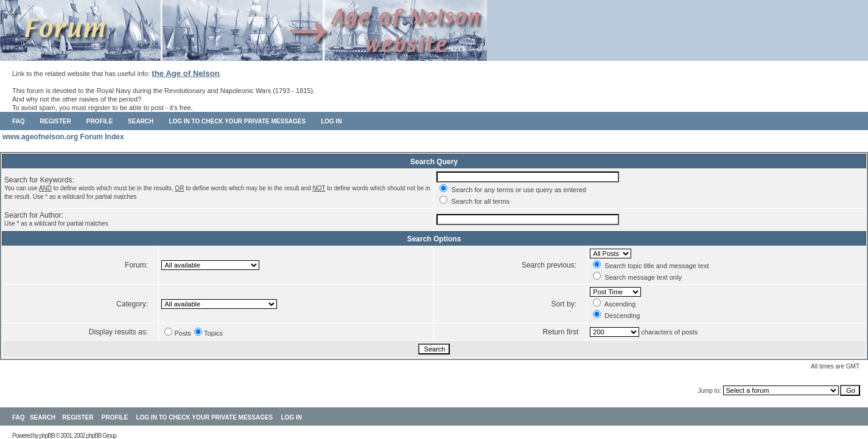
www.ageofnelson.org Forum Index (63, 137)
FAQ (19, 121)
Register (56, 121)
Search (141, 121)
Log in (331, 121)
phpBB (47, 436)
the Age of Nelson (186, 73)
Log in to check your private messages (237, 121)
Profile (100, 121)
